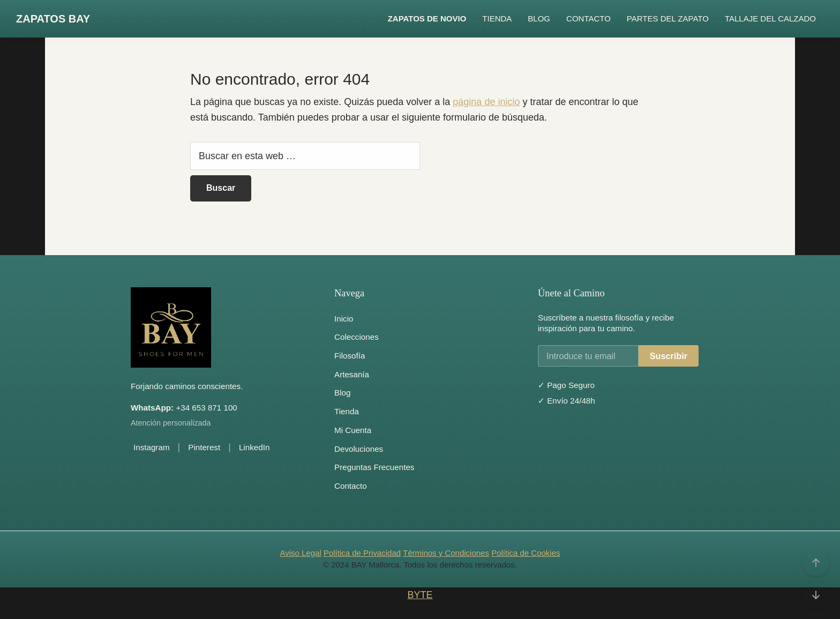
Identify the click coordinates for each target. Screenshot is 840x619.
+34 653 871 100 (184, 408)
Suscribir (669, 356)
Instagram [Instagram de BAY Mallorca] (152, 447)
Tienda (347, 411)
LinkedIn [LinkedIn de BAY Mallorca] (254, 447)
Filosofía (350, 356)
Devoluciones (359, 449)
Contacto (351, 486)
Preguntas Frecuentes (374, 467)
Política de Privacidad (362, 553)
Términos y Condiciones (446, 553)
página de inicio (486, 102)
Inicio (344, 319)
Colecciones (357, 337)
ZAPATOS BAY (53, 19)
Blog (342, 393)
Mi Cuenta (353, 430)
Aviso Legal (300, 553)
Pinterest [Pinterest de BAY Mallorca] (204, 447)
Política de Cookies (526, 553)
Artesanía (352, 374)
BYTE (420, 595)
